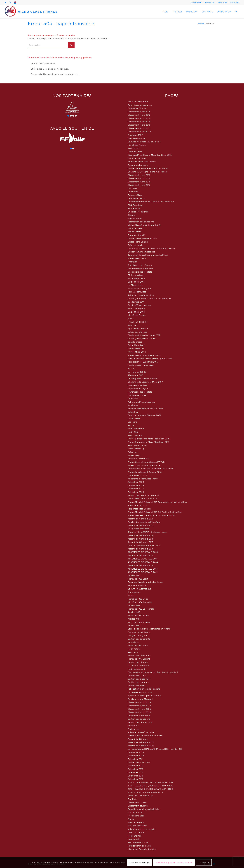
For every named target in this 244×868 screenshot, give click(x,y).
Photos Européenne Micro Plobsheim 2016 (149, 439)
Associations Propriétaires (140, 268)
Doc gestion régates (138, 635)
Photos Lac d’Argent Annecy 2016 (145, 472)
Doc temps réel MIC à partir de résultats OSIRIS (151, 248)
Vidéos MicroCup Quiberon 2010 (144, 225)
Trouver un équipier (137, 322)
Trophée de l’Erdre (137, 395)
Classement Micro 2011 (139, 112)
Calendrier (133, 412)
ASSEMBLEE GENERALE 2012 (143, 572)
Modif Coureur (135, 435)
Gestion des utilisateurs (139, 656)
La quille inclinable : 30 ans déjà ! (144, 142)
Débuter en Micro (136, 198)
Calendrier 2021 (135, 759)
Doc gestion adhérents (139, 632)
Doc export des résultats (140, 272)
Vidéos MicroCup (136, 449)
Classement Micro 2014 (139, 178)
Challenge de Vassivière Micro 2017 (145, 382)
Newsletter (210, 2)
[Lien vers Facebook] (6, 2)
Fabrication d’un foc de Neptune (144, 689)
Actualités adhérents (138, 101)
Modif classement (136, 669)
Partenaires (222, 2)
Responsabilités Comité (139, 509)
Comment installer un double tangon (146, 582)
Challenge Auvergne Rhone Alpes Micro (148, 168)
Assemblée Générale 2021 (141, 519)
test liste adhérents (137, 826)
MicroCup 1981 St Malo (139, 622)
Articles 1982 (134, 612)
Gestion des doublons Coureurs (143, 495)
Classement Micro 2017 (139, 185)
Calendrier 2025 (136, 485)
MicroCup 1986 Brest (138, 579)
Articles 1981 (134, 619)
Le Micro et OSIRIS (137, 372)
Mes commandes (136, 816)
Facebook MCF (135, 135)
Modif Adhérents (136, 429)
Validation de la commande (141, 829)
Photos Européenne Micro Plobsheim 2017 (149, 442)
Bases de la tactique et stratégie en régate (149, 629)
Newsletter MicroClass (138, 459)
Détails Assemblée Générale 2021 (144, 415)
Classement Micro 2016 (139, 118)
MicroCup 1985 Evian (138, 599)
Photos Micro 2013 (137, 349)
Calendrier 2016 (135, 776)
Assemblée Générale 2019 (141, 535)
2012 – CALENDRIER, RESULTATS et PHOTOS (150, 789)
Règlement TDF (135, 375)
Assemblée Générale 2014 (141, 565)
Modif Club (133, 432)
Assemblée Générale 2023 (141, 746)
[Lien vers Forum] (15, 2)
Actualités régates (137, 158)
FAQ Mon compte (136, 138)
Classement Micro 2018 (139, 122)
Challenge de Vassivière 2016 (142, 238)
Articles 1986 (134, 575)
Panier (131, 819)
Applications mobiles (138, 328)
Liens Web (133, 399)
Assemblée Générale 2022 (141, 742)
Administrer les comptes (140, 105)
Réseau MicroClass (137, 292)
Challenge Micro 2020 (139, 762)
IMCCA (131, 368)
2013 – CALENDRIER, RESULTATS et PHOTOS (150, 786)
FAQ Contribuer (135, 205)
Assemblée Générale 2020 (141, 525)
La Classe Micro (135, 285)
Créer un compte (136, 832)
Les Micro (132, 422)
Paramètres (204, 862)
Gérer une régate (136, 308)
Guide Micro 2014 (136, 278)
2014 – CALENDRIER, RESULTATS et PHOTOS (150, 782)
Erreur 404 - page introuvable (61, 24)
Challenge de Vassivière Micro (143, 379)
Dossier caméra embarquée (141, 252)
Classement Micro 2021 (139, 128)
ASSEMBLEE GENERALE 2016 (143, 552)
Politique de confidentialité (141, 732)
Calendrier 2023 (136, 752)
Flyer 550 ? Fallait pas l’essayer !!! (144, 696)
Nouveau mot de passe (139, 846)
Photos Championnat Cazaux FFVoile (146, 462)
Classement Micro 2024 (139, 706)
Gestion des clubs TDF (139, 679)
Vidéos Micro (134, 455)
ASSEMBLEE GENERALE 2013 (143, 569)
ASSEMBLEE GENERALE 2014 (143, 562)
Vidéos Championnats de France (144, 465)
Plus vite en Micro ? (137, 505)
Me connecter (134, 836)
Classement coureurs (138, 806)
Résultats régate (136, 822)
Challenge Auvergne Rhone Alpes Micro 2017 (150, 298)
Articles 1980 (134, 625)
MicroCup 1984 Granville (140, 602)
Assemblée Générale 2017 (141, 542)
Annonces (133, 325)
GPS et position (135, 275)
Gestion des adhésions (139, 719)
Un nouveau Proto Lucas (140, 692)
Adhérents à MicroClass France (143, 479)
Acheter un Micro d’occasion (142, 402)
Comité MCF (134, 192)
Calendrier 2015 (135, 779)
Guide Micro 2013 (136, 312)
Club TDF (132, 188)
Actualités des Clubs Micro (141, 295)
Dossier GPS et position (139, 305)
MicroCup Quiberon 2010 (140, 796)
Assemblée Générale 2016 (141, 549)
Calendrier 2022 (136, 756)
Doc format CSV (136, 302)
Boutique (132, 799)
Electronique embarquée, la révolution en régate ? (153, 672)
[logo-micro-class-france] (31, 12)
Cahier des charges (137, 332)
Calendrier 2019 (135, 766)
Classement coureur (137, 802)
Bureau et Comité (136, 235)
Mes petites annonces (138, 529)
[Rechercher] (236, 12)
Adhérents (235, 2)
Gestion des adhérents (139, 639)
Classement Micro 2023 (139, 702)
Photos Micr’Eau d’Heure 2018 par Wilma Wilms (151, 515)
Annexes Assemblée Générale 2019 (145, 409)
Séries (131, 318)
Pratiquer (132, 262)
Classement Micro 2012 (139, 115)
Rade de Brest (135, 152)
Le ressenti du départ (138, 665)
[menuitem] (197, 2)
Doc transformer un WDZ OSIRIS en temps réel (151, 202)
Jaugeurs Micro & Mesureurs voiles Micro (148, 255)
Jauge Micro (134, 208)
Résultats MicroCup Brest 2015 (143, 362)
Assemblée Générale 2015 (141, 555)
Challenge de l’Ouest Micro (141, 365)
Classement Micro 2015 (139, 182)
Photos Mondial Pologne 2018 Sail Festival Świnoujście (155, 512)
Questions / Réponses (138, 212)
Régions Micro (135, 218)
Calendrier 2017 (135, 772)
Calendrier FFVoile (137, 108)
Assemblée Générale (138, 739)
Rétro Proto (133, 652)
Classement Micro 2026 (139, 712)
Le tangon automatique (139, 589)
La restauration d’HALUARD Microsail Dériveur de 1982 (155, 749)
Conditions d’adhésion (139, 716)
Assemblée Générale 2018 (141, 539)
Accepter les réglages (140, 862)
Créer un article (135, 245)
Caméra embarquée (138, 165)
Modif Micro (133, 148)
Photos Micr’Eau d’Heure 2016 (142, 499)
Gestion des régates (138, 662)
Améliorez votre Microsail (140, 699)
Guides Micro (134, 419)
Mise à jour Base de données (142, 849)
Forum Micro (197, 2)
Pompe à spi (134, 592)
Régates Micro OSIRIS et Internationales (147, 532)
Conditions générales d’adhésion (144, 809)
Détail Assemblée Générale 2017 (144, 545)
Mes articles (133, 642)
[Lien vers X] (10, 2)
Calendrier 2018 (135, 769)
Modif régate (134, 649)
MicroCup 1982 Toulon (138, 616)
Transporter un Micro (138, 475)
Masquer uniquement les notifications (174, 862)
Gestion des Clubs (137, 676)
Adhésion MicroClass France (142, 162)
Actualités (133, 452)
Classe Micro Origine (138, 242)
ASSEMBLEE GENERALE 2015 (143, 559)
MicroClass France (137, 145)
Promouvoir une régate (139, 288)
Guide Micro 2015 (136, 282)
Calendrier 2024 (136, 482)
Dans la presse (135, 342)
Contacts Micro (135, 195)
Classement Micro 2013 (139, 175)
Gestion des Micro (136, 686)
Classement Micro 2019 (139, 125)
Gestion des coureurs (138, 682)
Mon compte (134, 839)
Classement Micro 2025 (139, 709)
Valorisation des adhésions (141, 222)
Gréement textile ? (137, 585)
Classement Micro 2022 (139, 132)
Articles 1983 (134, 605)
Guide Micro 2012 (136, 345)
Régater (132, 215)
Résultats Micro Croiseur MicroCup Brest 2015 (150, 359)
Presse (131, 595)
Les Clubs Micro (135, 812)
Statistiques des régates (140, 265)
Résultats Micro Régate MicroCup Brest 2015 (150, 155)
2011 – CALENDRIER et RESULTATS (145, 792)
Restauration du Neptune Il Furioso (145, 736)
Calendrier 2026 (136, 492)
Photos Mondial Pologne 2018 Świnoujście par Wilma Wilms (157, 502)
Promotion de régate (138, 389)
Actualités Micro (135, 228)
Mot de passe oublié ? (138, 842)
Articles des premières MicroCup (144, 522)
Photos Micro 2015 (137, 258)
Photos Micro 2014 (137, 352)
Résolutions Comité (137, 445)
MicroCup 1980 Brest (138, 646)
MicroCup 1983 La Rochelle (141, 609)
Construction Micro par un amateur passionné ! (151, 469)
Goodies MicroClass (137, 385)
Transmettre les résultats (140, 392)
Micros (131, 425)
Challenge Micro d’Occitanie (142, 338)
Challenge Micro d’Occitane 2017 (144, 335)
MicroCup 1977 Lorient (139, 659)
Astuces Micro (134, 232)
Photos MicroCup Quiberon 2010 (144, 355)
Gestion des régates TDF (140, 722)
